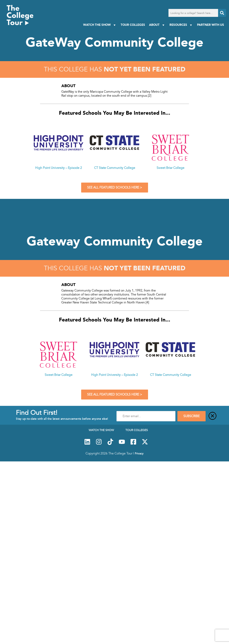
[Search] (222, 13)
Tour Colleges (133, 25)
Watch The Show (100, 25)
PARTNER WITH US (211, 25)
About (157, 25)
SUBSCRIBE (191, 416)
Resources (181, 25)
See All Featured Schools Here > (115, 188)
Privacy (139, 453)
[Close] (213, 416)
